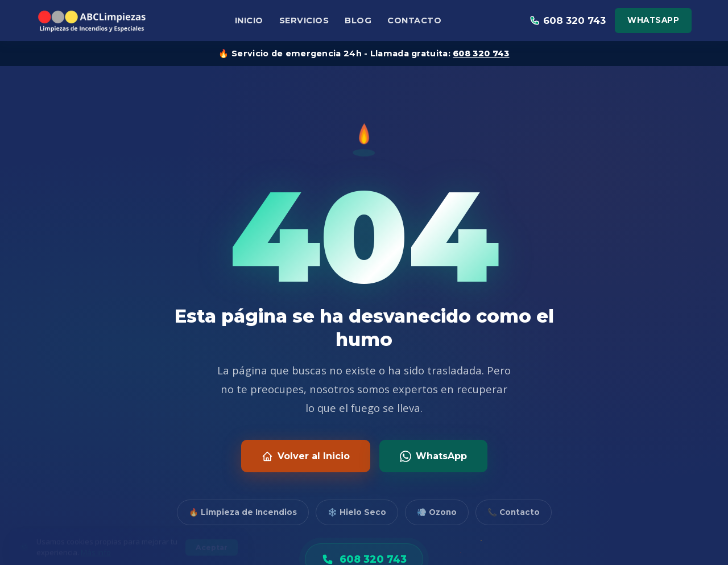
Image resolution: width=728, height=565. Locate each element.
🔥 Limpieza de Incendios (243, 512)
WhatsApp (653, 20)
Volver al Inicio (306, 456)
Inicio (249, 20)
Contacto (414, 20)
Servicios (304, 20)
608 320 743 (481, 53)
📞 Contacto (514, 512)
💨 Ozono (437, 512)
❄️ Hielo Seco (357, 512)
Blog (358, 20)
